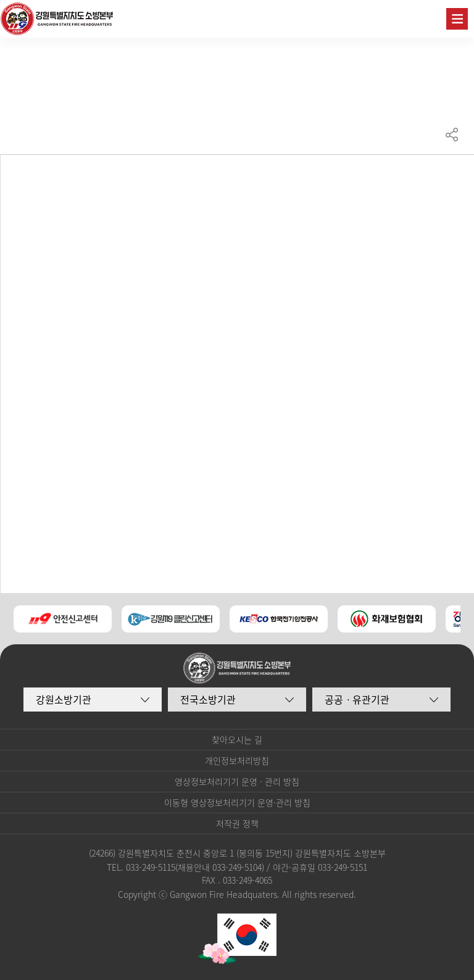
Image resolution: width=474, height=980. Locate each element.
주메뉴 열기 (457, 19)
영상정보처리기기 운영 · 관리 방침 (237, 781)
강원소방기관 (64, 699)
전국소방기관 (208, 699)
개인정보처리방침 (237, 760)
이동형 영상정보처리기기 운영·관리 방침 (237, 802)
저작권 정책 (237, 823)
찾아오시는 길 (237, 739)
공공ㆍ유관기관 (357, 699)
